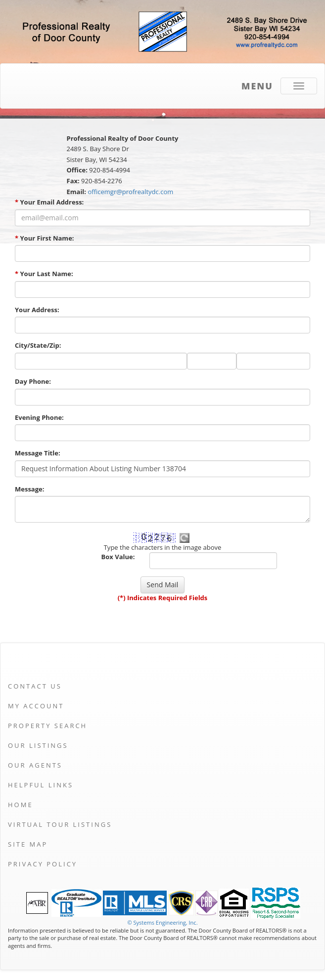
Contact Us (35, 686)
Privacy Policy (43, 864)
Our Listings (38, 745)
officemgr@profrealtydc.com (130, 192)
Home (21, 805)
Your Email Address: (49, 202)
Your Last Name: (44, 274)
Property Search (47, 726)
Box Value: (118, 557)
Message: (29, 489)
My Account (36, 706)
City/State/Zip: (38, 345)
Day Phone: (33, 381)
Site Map (28, 844)
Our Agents (35, 765)
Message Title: (38, 453)
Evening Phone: (39, 417)
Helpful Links (41, 785)
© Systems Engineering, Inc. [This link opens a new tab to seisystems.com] (162, 922)
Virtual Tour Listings (60, 824)
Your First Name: (45, 238)
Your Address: (37, 310)
